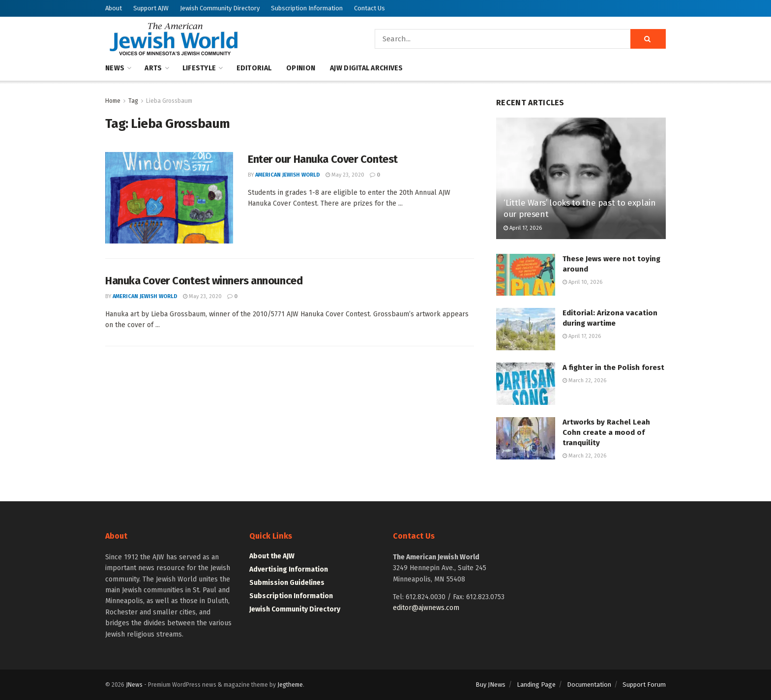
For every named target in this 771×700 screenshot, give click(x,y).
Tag (133, 101)
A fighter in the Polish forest (613, 367)
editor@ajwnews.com (426, 608)
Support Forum (644, 685)
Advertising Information (289, 569)
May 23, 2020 (345, 175)
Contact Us (370, 8)
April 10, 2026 (582, 282)
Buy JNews (490, 685)
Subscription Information (307, 8)
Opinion (301, 68)
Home (113, 101)
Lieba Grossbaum (169, 101)
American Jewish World (288, 175)
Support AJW (151, 8)
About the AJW (272, 556)
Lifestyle (199, 68)
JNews (134, 685)
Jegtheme (290, 685)
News (115, 68)
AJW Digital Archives (367, 68)
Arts (153, 68)
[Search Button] (648, 39)
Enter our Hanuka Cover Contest (323, 159)
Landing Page (536, 685)
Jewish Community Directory (220, 8)
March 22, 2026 (584, 380)
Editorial (254, 68)
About (114, 8)
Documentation (589, 685)
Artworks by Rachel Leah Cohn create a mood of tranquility (606, 432)
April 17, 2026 (523, 228)
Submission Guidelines (287, 583)
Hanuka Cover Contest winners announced (204, 281)
